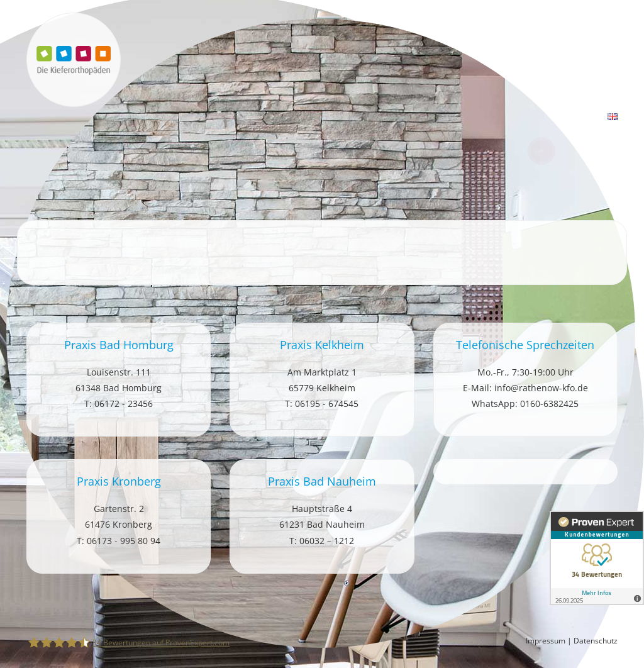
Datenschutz (596, 641)
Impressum (546, 641)
